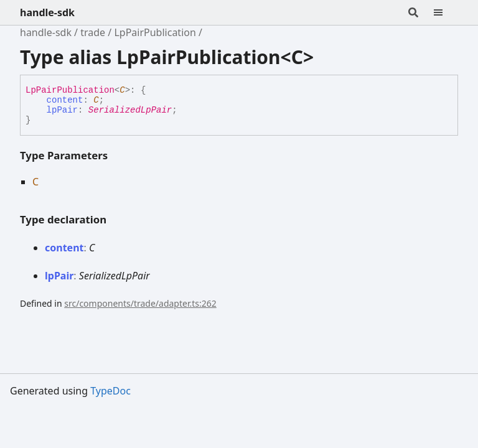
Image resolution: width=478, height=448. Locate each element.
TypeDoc (110, 391)
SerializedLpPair (130, 110)
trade (93, 32)
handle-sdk (47, 12)
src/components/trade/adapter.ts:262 (140, 303)
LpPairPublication (155, 32)
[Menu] (446, 12)
